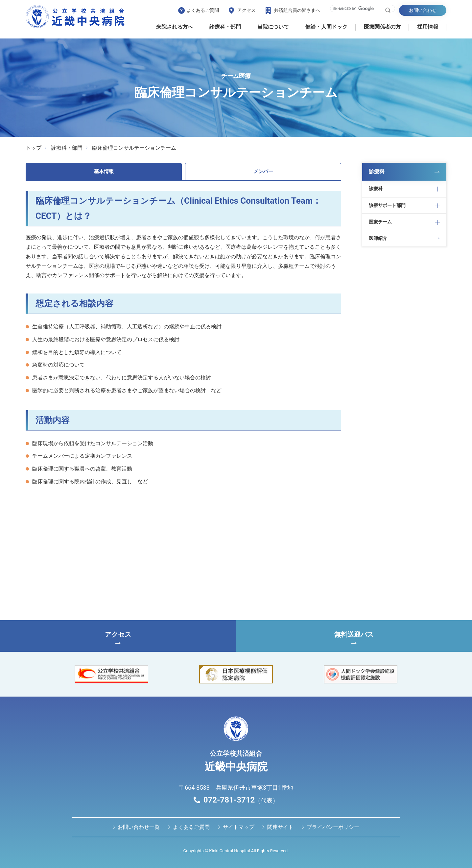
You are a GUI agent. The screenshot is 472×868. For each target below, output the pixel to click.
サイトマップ (239, 827)
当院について (273, 27)
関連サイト (280, 827)
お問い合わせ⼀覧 (139, 827)
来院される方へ (175, 27)
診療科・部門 (225, 27)
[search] (358, 9)
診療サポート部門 (387, 205)
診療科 (377, 172)
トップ (34, 148)
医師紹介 (378, 238)
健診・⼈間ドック (326, 27)
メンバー (263, 171)
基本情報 (104, 171)
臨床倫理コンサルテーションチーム (134, 148)
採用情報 (428, 27)
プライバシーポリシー (333, 827)
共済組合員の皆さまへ (297, 10)
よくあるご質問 (203, 10)
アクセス (247, 10)
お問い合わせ (423, 10)
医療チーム (380, 222)
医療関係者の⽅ (382, 27)
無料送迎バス (354, 637)
